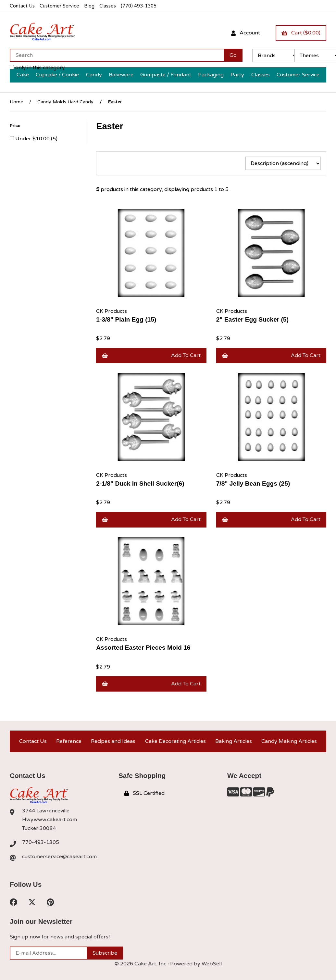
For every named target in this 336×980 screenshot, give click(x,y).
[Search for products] (117, 55)
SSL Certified (144, 793)
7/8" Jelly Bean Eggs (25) (253, 484)
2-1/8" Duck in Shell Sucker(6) (140, 484)
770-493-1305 (41, 842)
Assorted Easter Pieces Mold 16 (143, 648)
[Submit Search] (233, 55)
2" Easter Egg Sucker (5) (252, 319)
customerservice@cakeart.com (59, 857)
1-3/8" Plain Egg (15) (126, 319)
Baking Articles (234, 741)
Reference (69, 741)
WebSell (212, 964)
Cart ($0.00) (301, 33)
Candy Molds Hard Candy (65, 102)
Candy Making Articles (289, 741)
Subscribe (105, 953)
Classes (108, 6)
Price (16, 126)
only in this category (37, 68)
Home (16, 102)
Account (246, 33)
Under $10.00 (33, 139)
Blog (89, 6)
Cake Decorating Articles (175, 741)
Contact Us (22, 6)
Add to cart (151, 355)
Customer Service (59, 6)
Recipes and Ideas (113, 741)
